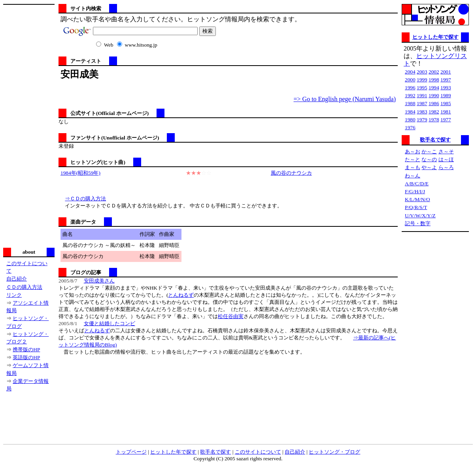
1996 (410, 88)
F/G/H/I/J (415, 191)
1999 (422, 80)
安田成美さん (99, 281)
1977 (446, 120)
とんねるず (181, 295)
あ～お (413, 152)
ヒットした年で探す (435, 37)
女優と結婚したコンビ (110, 323)
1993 (446, 88)
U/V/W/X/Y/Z (420, 216)
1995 (422, 88)
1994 (434, 88)
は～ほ (446, 159)
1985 (446, 103)
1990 (434, 95)
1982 (434, 112)
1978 (434, 120)
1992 (410, 95)
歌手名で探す (435, 140)
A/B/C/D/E (417, 184)
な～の (429, 159)
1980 (410, 120)
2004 (410, 72)
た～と (413, 159)
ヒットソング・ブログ (334, 452)
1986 (434, 103)
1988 (410, 103)
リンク (14, 295)
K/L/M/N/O (417, 199)
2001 (446, 72)
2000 (410, 80)
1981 (446, 112)
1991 (422, 95)
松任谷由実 (231, 316)
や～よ (429, 167)
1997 (446, 80)
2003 (422, 72)
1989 (446, 95)
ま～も (413, 167)
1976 (410, 127)
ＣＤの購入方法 (24, 287)
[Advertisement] (29, 125)
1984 (410, 112)
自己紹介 (17, 279)
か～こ (429, 152)
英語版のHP (26, 357)
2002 (434, 72)
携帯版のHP (26, 349)
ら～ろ (446, 167)
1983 (422, 112)
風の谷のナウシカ (291, 173)
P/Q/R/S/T (416, 207)
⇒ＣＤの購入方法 (85, 199)
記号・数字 (418, 223)
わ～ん (413, 176)
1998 (434, 80)
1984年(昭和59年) (80, 173)
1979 (422, 120)
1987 (422, 103)
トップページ (131, 452)
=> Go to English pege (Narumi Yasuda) (345, 99)
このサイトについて (258, 452)
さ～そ (446, 152)
